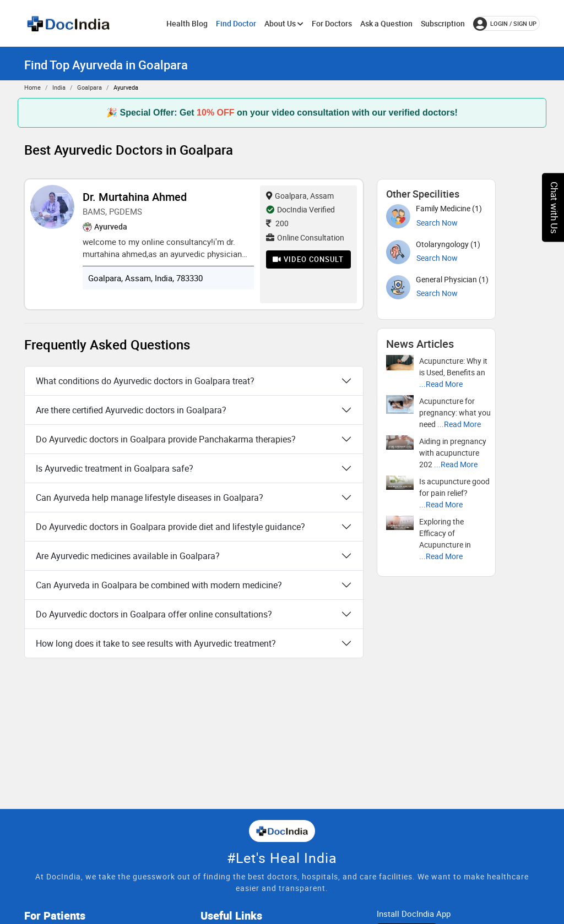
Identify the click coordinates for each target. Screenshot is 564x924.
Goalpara (90, 87)
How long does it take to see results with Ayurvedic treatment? (156, 643)
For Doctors (332, 23)
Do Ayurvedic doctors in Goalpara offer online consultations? (154, 614)
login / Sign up (505, 24)
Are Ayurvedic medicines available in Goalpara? (128, 556)
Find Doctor (236, 23)
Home (32, 87)
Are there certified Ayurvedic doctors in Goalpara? (131, 410)
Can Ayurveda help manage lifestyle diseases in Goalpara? (150, 497)
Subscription (443, 23)
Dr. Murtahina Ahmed (135, 197)
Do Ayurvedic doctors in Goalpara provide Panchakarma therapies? (166, 439)
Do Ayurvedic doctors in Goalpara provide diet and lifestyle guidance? (170, 527)
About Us (284, 23)
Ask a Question (386, 23)
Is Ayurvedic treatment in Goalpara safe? (115, 468)
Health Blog (187, 23)
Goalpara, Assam (300, 196)
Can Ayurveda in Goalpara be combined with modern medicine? (159, 585)
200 (277, 223)
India (59, 87)
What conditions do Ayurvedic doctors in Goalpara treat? (145, 381)
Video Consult (308, 259)
